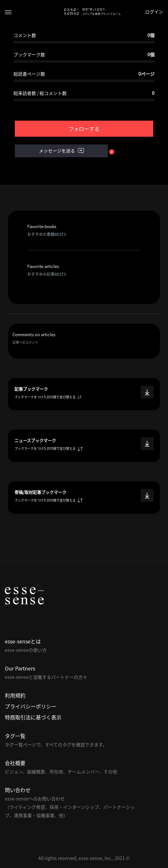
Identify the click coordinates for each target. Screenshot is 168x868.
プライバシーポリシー (31, 706)
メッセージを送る (61, 151)
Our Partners (20, 668)
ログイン (154, 12)
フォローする (84, 129)
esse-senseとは (23, 641)
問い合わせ (18, 790)
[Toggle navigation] (8, 12)
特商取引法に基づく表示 (33, 717)
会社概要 (15, 763)
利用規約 (15, 695)
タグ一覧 (15, 736)
